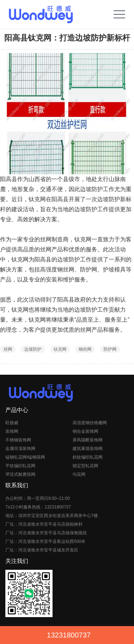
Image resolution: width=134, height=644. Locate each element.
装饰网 (12, 431)
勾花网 (79, 474)
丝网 (8, 349)
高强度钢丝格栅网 (90, 423)
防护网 (110, 349)
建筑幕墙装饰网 (88, 449)
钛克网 (60, 349)
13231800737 (69, 635)
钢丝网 (85, 349)
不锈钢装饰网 (18, 440)
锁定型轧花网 (85, 466)
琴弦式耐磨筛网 (20, 474)
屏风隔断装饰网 (88, 440)
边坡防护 (33, 349)
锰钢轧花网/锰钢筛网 (25, 457)
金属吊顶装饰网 (20, 449)
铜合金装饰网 (85, 431)
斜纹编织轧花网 (88, 457)
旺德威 (12, 423)
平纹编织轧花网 (20, 466)
